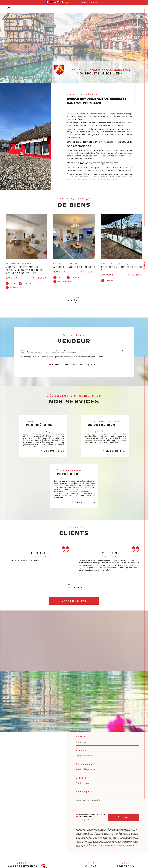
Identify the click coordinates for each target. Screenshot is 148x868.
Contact (144, 266)
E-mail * (83, 779)
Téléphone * (86, 765)
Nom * (81, 738)
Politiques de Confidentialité (107, 847)
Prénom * (83, 752)
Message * (84, 793)
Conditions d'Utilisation (126, 847)
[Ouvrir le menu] (134, 9)
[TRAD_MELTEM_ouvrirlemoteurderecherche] (9, 9)
